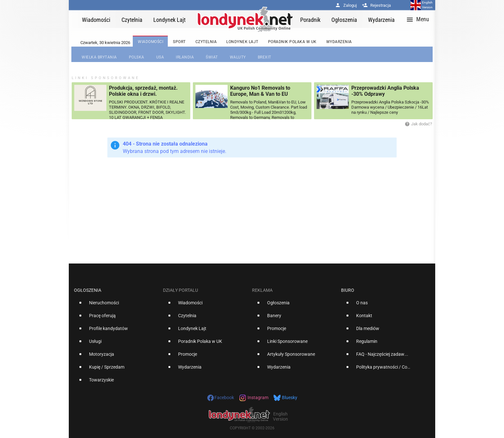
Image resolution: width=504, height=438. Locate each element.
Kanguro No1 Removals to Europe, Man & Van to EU (260, 91)
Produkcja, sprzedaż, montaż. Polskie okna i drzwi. (143, 91)
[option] (116, 305)
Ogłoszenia (88, 290)
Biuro (348, 290)
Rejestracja (376, 5)
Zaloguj (346, 5)
